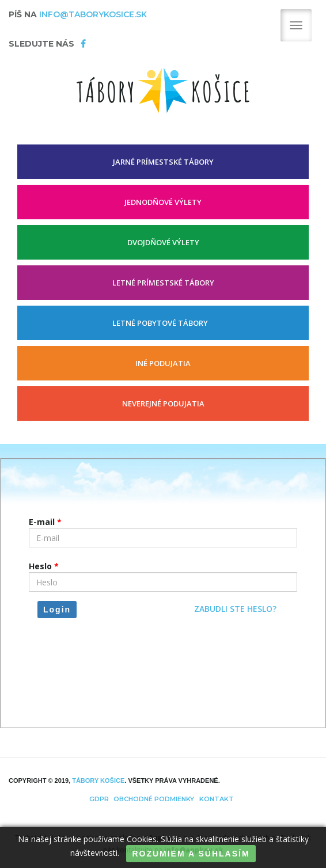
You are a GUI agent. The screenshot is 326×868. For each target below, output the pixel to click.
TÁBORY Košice (98, 781)
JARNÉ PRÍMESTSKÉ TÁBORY (163, 162)
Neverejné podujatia (163, 403)
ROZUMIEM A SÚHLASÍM (191, 854)
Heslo (44, 566)
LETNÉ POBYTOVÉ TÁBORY (160, 323)
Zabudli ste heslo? (235, 609)
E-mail (45, 522)
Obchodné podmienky (154, 799)
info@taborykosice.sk (93, 14)
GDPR (99, 799)
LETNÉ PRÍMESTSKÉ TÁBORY (163, 283)
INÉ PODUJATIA (163, 363)
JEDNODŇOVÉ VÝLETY (163, 202)
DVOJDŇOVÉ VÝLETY (163, 242)
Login (57, 610)
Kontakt (217, 799)
